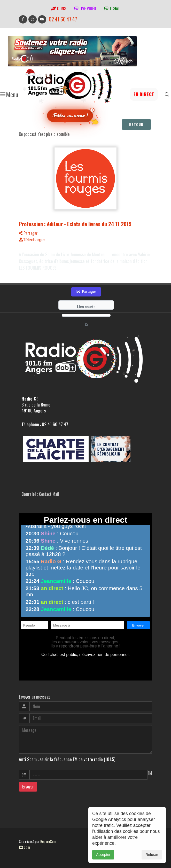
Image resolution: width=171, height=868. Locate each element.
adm (24, 847)
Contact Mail (49, 494)
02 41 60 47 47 (63, 19)
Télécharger (32, 240)
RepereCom (48, 841)
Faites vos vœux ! (70, 115)
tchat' (112, 9)
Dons (59, 9)
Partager (28, 233)
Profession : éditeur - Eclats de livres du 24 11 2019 (75, 224)
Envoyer (28, 787)
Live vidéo (85, 9)
